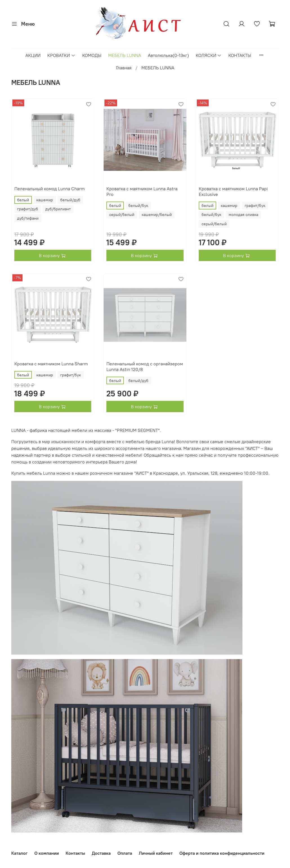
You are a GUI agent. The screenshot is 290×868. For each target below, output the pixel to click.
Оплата (125, 853)
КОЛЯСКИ (209, 55)
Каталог (19, 853)
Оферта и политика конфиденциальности (222, 853)
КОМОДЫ (92, 55)
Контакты (75, 853)
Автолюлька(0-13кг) (168, 55)
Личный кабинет (156, 853)
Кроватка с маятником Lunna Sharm (51, 364)
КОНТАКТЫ (240, 55)
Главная (124, 68)
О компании (47, 853)
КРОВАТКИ (61, 55)
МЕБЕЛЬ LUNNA (125, 55)
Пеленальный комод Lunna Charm (50, 189)
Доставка (101, 853)
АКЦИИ (33, 55)
